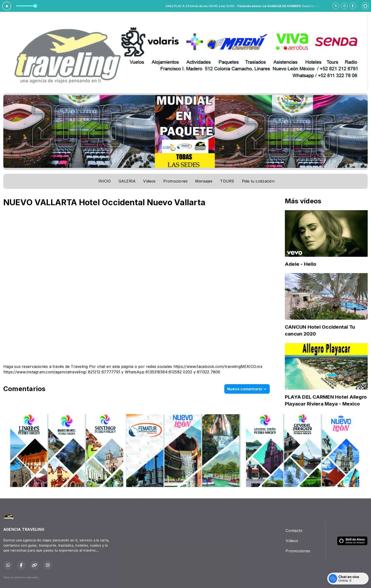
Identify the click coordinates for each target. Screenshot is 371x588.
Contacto (294, 531)
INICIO (105, 181)
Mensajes (204, 181)
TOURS (227, 181)
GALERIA (127, 181)
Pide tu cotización (258, 181)
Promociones (176, 181)
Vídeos (149, 181)
